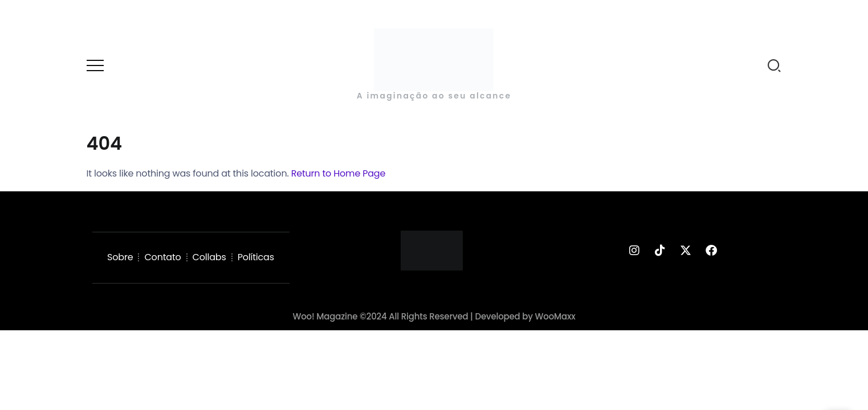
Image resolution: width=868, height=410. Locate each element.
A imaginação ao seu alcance (434, 95)
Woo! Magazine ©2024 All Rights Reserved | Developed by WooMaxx (434, 316)
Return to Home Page (339, 173)
